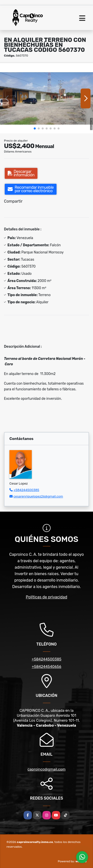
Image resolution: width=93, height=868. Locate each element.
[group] (46, 98)
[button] (35, 128)
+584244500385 (26, 490)
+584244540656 (46, 667)
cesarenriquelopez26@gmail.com (38, 496)
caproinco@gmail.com (46, 769)
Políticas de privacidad (46, 597)
